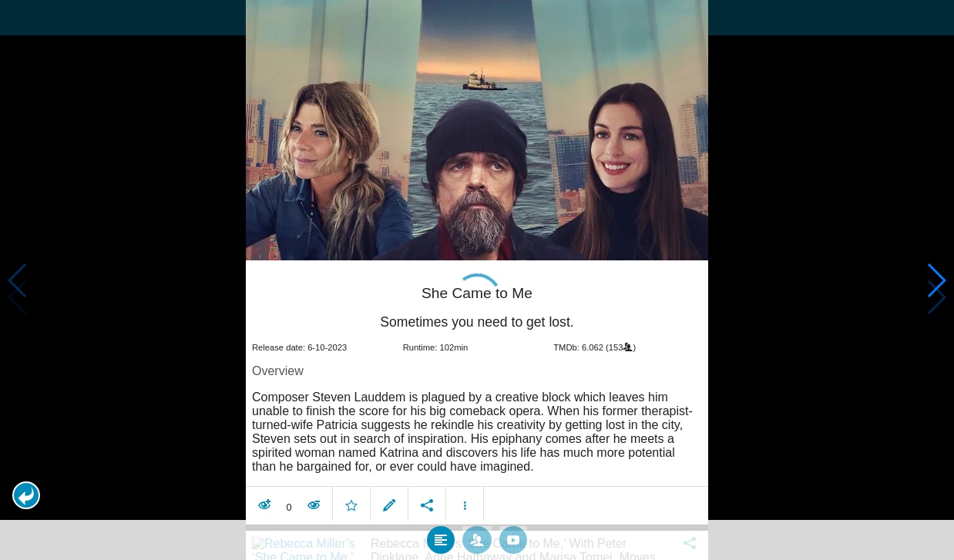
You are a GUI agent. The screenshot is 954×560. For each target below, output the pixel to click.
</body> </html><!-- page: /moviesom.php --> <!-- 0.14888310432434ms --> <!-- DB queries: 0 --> (477, 280)
